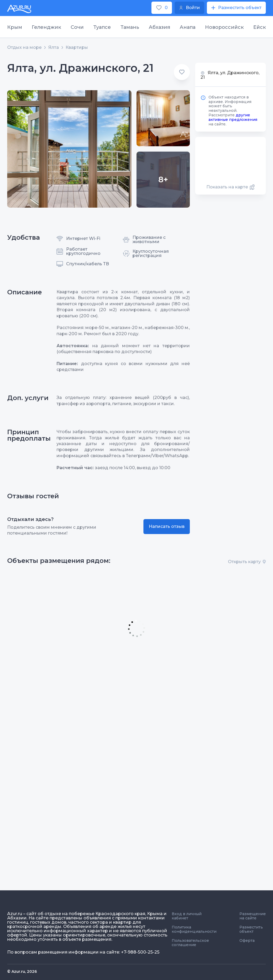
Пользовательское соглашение (190, 943)
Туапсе (102, 27)
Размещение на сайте (253, 916)
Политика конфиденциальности (194, 929)
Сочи (77, 27)
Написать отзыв (167, 526)
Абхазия (159, 27)
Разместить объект (251, 929)
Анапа (188, 27)
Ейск (260, 27)
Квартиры (77, 48)
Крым (15, 27)
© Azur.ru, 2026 (22, 971)
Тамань (130, 27)
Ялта (54, 48)
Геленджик (46, 27)
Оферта (247, 941)
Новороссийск (224, 27)
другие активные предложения (233, 117)
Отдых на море (24, 48)
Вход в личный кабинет (187, 916)
